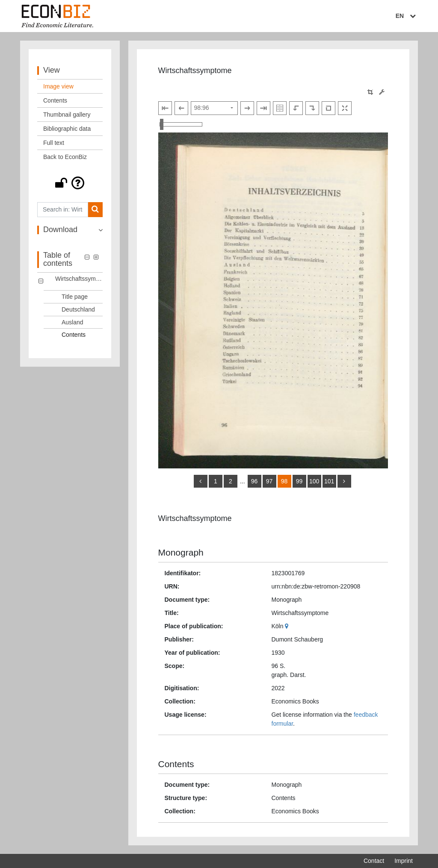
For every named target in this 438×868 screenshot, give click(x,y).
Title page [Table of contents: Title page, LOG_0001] (75, 297)
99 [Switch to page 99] (299, 481)
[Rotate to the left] (296, 108)
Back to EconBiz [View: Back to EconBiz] (65, 157)
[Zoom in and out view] (181, 124)
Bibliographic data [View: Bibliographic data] (67, 129)
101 (329, 481)
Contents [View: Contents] (55, 100)
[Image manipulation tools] (382, 92)
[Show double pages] (280, 108)
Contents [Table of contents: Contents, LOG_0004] (74, 335)
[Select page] (214, 108)
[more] (344, 481)
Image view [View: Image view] (58, 86)
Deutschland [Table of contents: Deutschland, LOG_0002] (78, 309)
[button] (70, 183)
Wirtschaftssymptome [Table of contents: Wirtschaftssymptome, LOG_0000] (79, 279)
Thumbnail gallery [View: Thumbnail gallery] (67, 115)
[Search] (95, 210)
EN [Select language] (407, 16)
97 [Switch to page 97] (269, 481)
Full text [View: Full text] (54, 143)
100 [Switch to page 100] (314, 481)
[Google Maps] (288, 626)
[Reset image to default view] (328, 108)
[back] (201, 481)
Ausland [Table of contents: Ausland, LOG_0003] (73, 322)
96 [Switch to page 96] (255, 481)
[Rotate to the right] (312, 108)
